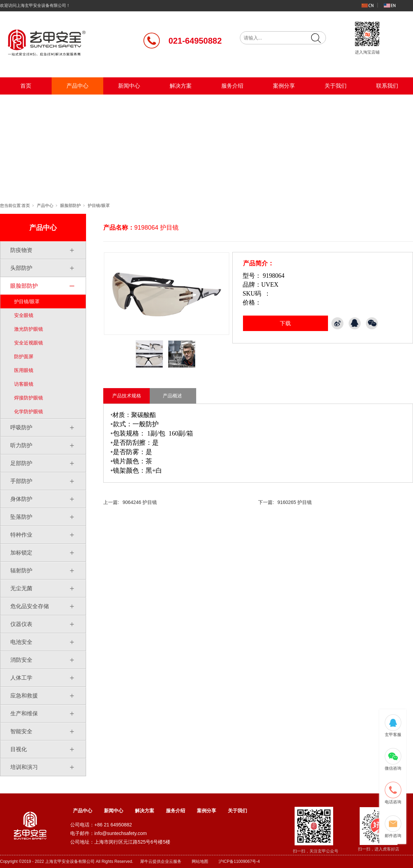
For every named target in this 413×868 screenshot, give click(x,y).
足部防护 (21, 463)
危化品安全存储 (30, 606)
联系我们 (387, 86)
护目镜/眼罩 (99, 206)
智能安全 (21, 731)
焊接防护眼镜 (29, 398)
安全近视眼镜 (29, 343)
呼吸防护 (21, 427)
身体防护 (21, 499)
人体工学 (21, 678)
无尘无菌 (21, 588)
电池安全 (21, 642)
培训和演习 (24, 767)
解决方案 (181, 86)
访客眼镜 (24, 384)
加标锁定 (21, 553)
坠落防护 (21, 517)
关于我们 (336, 86)
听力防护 (21, 445)
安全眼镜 (24, 315)
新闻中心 (129, 86)
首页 (26, 86)
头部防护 (21, 268)
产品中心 (77, 86)
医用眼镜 (24, 370)
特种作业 (21, 535)
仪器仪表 (21, 624)
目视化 (19, 749)
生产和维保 (24, 713)
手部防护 (21, 481)
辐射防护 (21, 570)
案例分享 (284, 86)
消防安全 (21, 660)
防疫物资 (21, 250)
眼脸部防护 (71, 206)
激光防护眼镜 (29, 329)
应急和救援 (24, 696)
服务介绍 (232, 86)
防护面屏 (24, 356)
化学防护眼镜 (29, 411)
